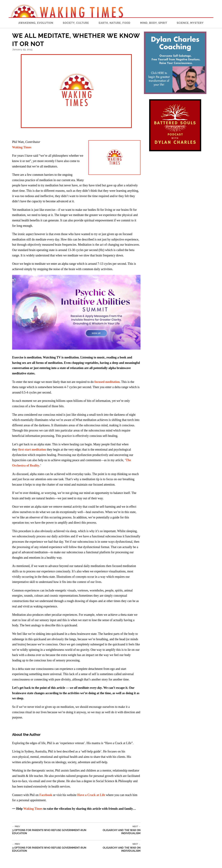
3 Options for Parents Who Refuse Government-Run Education (51, 830)
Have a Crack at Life (91, 795)
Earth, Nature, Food (115, 23)
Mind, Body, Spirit (154, 23)
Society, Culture (76, 23)
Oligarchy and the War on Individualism (115, 830)
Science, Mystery (190, 23)
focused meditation (107, 382)
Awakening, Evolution (36, 23)
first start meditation (32, 450)
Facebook (46, 795)
